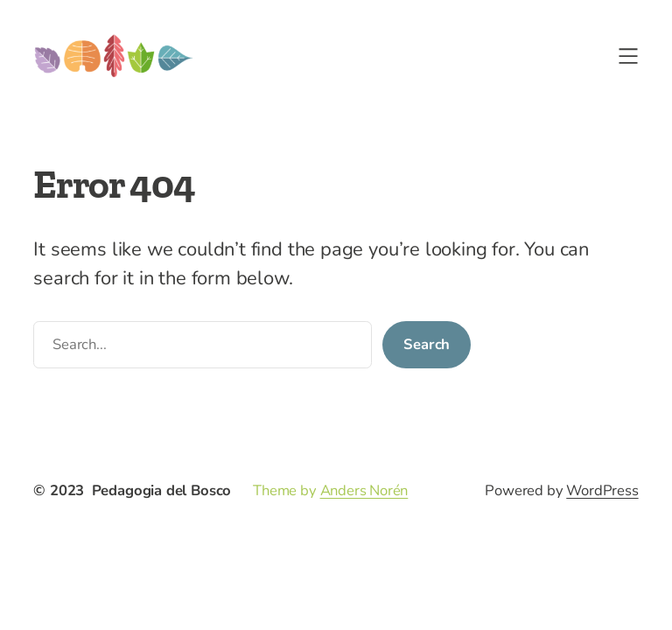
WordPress (602, 490)
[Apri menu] (628, 56)
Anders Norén (364, 490)
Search (427, 344)
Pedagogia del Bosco (162, 490)
